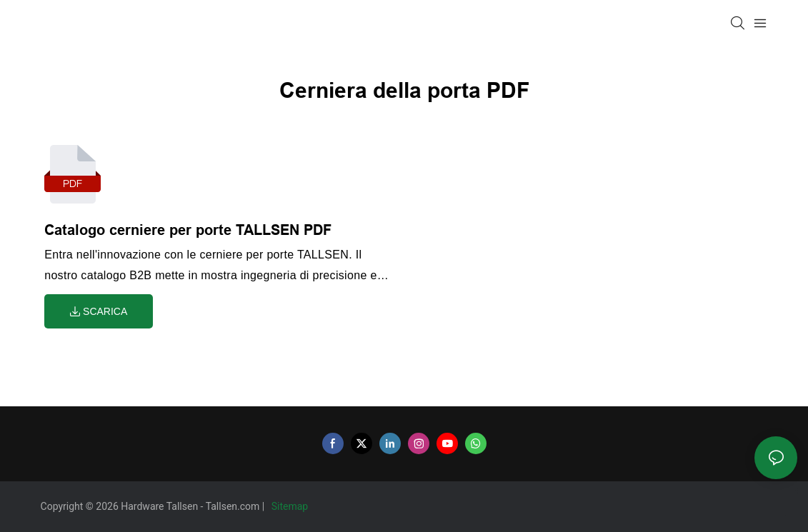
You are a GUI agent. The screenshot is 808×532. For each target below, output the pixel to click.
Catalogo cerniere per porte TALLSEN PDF (188, 230)
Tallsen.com (234, 506)
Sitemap (291, 506)
